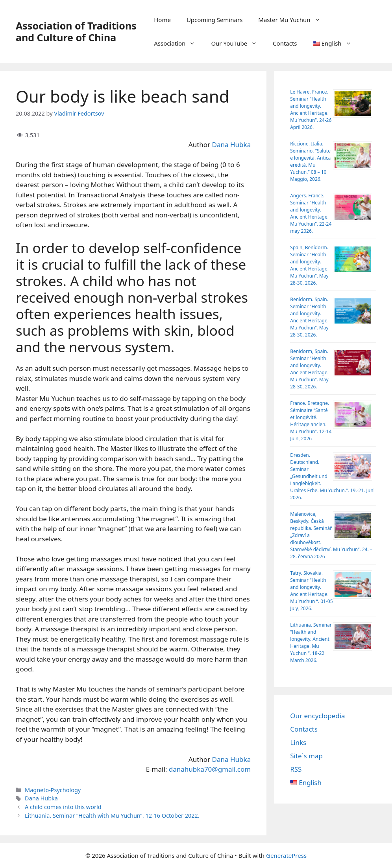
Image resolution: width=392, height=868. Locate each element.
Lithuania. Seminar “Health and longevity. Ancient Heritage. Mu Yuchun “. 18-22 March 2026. (311, 643)
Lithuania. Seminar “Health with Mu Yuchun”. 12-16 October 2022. (112, 816)
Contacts (285, 43)
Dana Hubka (232, 144)
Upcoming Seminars (214, 20)
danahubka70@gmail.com (210, 769)
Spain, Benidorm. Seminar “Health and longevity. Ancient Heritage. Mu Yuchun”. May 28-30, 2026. (309, 265)
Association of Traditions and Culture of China (76, 31)
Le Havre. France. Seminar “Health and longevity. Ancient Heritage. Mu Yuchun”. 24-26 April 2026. (311, 109)
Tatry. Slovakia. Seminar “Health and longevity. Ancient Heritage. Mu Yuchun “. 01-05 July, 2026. (311, 591)
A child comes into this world (63, 807)
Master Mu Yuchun (293, 20)
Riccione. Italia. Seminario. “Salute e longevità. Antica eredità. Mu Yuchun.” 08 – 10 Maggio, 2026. (310, 161)
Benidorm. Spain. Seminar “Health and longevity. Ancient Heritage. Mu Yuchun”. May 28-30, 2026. (309, 317)
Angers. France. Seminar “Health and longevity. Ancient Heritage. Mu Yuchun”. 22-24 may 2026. (311, 213)
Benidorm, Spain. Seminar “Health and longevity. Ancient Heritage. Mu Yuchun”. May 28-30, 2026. (309, 369)
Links (298, 742)
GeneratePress (286, 855)
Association (178, 43)
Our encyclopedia (317, 716)
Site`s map (306, 756)
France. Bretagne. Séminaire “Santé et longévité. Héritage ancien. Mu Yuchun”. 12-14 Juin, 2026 (311, 421)
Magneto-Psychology (53, 790)
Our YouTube (238, 43)
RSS (296, 769)
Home (162, 20)
